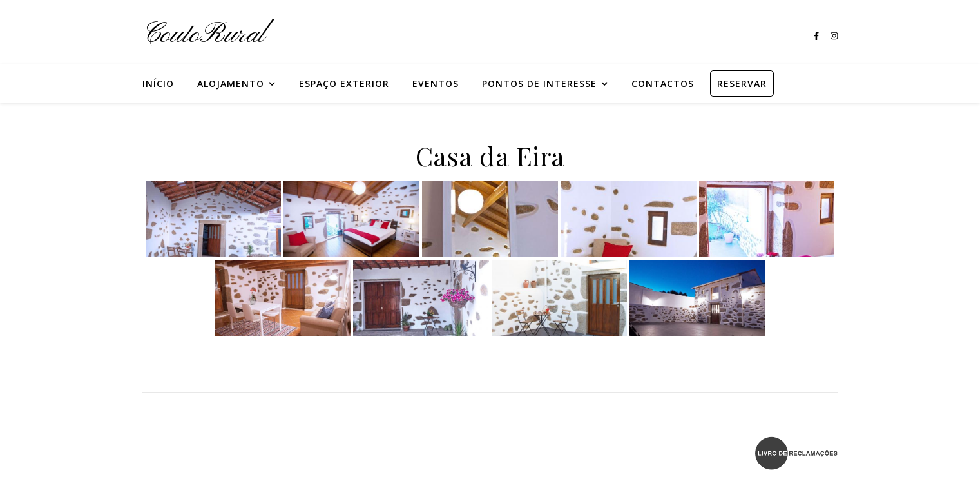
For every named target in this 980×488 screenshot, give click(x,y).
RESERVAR (742, 83)
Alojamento (231, 83)
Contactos (663, 83)
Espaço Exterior (344, 83)
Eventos (436, 83)
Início (158, 83)
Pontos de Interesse (539, 83)
